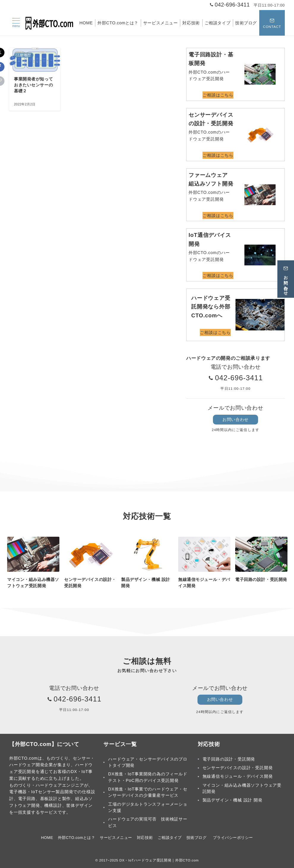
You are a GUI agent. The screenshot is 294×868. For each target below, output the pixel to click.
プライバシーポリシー (233, 838)
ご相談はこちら (218, 95)
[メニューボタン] (16, 23)
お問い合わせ (235, 419)
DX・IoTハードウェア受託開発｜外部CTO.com (159, 860)
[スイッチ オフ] (272, 23)
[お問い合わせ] (286, 279)
